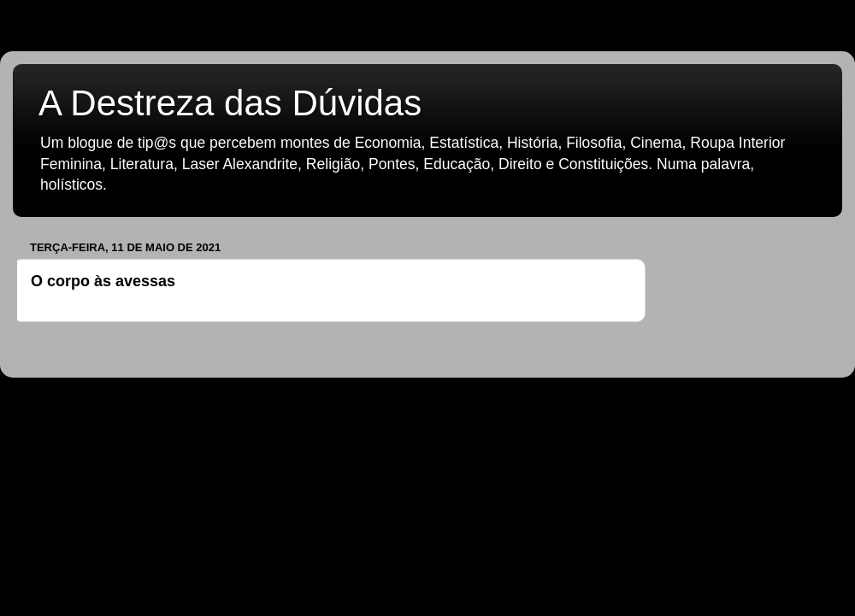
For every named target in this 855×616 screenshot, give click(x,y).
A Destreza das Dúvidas (230, 103)
